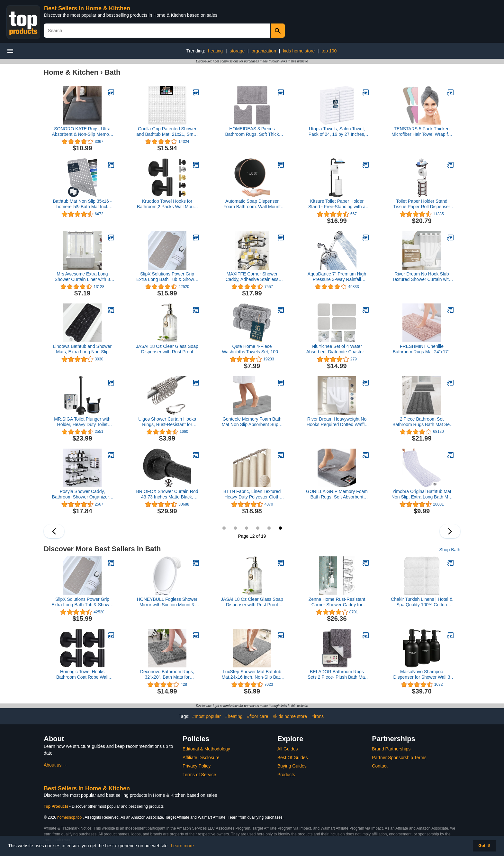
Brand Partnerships (391, 749)
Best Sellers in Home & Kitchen (87, 8)
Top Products (57, 806)
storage (237, 51)
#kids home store (290, 716)
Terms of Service (199, 775)
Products (286, 775)
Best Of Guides (293, 758)
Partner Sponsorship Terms (399, 758)
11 (269, 528)
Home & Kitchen (71, 72)
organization (264, 51)
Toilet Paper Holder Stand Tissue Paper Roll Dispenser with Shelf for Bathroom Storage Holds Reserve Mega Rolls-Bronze (422, 204)
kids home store (299, 51)
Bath (112, 72)
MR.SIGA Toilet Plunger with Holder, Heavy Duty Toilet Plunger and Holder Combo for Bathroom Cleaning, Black (82, 422)
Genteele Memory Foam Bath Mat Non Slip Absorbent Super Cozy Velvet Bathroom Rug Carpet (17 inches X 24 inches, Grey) (252, 422)
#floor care (257, 716)
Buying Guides (292, 766)
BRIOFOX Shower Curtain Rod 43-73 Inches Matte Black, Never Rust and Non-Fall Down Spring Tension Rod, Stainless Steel (167, 494)
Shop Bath (450, 550)
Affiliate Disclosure (201, 758)
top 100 (329, 51)
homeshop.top (69, 817)
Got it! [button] (484, 846)
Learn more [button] (183, 846)
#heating (234, 716)
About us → (55, 765)
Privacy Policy (197, 766)
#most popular (207, 716)
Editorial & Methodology (206, 749)
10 (258, 528)
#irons (318, 716)
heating (215, 51)
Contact (380, 766)
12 (280, 528)
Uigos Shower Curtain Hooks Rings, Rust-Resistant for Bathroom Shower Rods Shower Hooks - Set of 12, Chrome (167, 422)
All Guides (288, 749)
